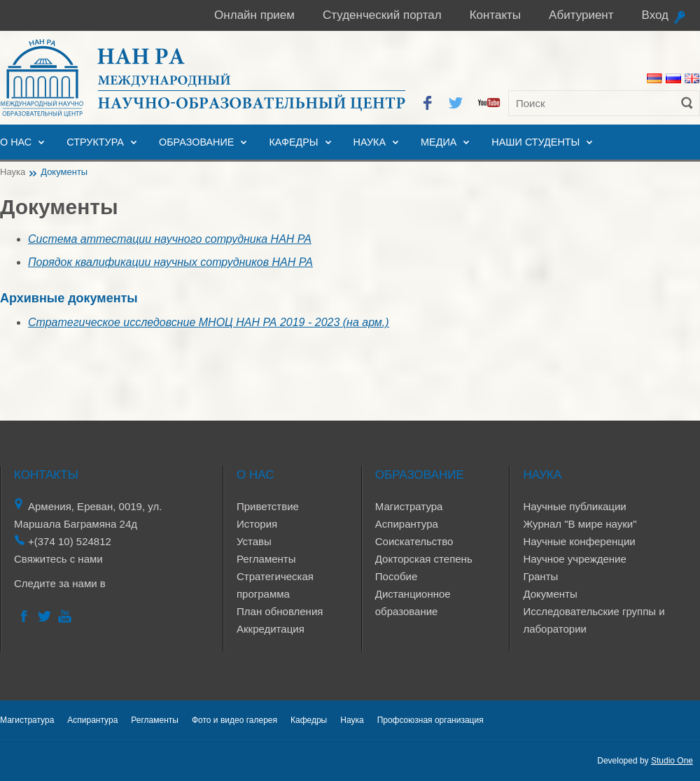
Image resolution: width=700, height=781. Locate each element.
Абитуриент (581, 15)
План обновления (280, 611)
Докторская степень (424, 559)
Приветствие (268, 506)
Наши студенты (535, 142)
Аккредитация (271, 629)
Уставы (254, 541)
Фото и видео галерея (234, 720)
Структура (95, 142)
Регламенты (266, 559)
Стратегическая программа (275, 585)
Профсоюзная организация (430, 720)
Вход (655, 15)
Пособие (396, 576)
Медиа (439, 142)
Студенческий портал (382, 15)
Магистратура (409, 506)
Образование (197, 142)
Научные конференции (579, 541)
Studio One (672, 761)
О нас (16, 142)
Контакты (495, 15)
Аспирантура (407, 524)
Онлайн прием (254, 15)
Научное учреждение (574, 559)
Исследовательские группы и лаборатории (594, 620)
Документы (550, 594)
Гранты (540, 576)
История (257, 524)
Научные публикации (574, 506)
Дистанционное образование (413, 603)
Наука (370, 142)
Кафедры (293, 142)
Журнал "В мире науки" (580, 524)
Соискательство (414, 541)
